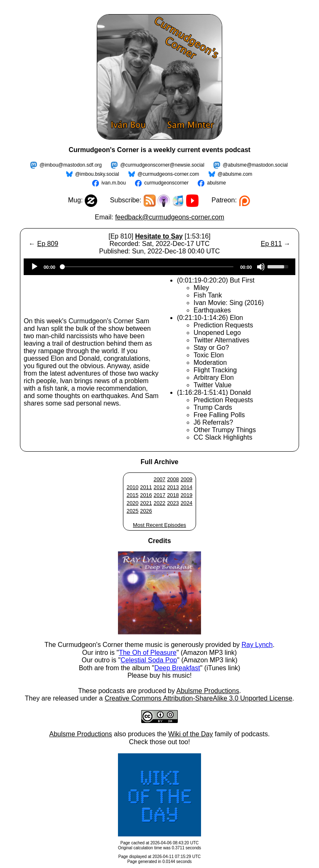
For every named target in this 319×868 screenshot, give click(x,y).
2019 (186, 495)
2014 (186, 487)
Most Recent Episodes (159, 525)
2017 (159, 495)
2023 (173, 503)
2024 (186, 503)
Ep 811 (271, 244)
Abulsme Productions (207, 691)
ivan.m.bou (114, 183)
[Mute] (261, 267)
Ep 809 (48, 244)
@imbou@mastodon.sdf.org (71, 165)
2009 (186, 479)
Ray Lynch (257, 645)
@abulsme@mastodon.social (255, 165)
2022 (159, 503)
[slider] (148, 267)
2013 (173, 487)
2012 (159, 487)
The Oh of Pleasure (148, 653)
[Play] (34, 267)
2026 (146, 511)
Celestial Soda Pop (149, 660)
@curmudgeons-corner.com (168, 174)
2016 (146, 495)
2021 (146, 503)
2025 (133, 511)
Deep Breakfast (177, 668)
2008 (173, 479)
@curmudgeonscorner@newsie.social (162, 165)
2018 (173, 495)
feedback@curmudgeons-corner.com (170, 217)
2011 (146, 487)
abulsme (216, 183)
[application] (159, 267)
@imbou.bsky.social (97, 174)
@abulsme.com (235, 174)
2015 (133, 495)
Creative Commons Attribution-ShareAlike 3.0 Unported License (199, 698)
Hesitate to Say (159, 236)
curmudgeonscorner (166, 183)
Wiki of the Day (191, 734)
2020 (133, 503)
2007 (159, 479)
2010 (133, 487)
